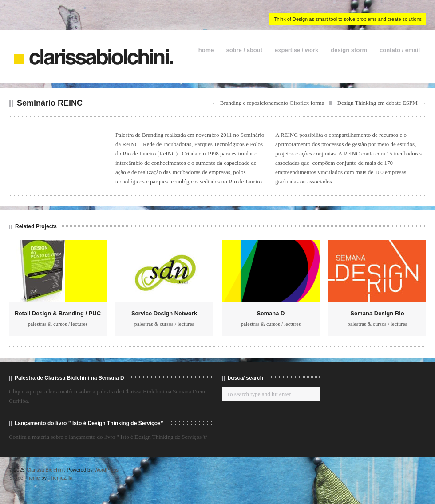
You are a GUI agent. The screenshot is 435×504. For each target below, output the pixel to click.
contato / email (400, 50)
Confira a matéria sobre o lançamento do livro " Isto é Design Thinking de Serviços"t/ (108, 437)
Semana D (271, 313)
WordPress (107, 470)
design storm (349, 50)
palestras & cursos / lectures (58, 324)
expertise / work (297, 50)
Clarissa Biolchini (45, 470)
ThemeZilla (60, 478)
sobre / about (244, 50)
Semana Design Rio (377, 313)
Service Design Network (164, 313)
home (206, 50)
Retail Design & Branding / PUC (58, 313)
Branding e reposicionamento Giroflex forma (272, 103)
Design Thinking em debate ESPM (378, 103)
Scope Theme (24, 478)
